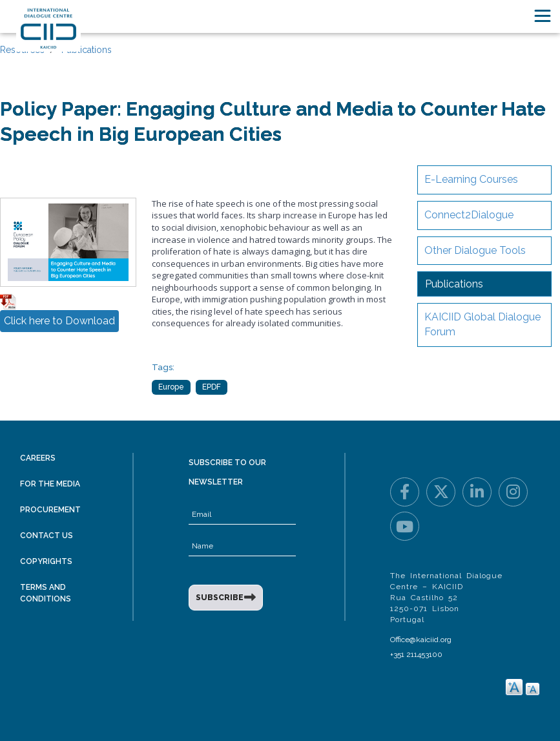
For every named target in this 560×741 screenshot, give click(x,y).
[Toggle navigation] (543, 16)
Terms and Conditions (46, 593)
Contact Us (47, 536)
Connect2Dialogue (469, 215)
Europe (171, 387)
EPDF (212, 387)
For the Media (50, 484)
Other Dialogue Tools (475, 250)
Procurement (50, 510)
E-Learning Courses (471, 179)
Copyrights (46, 561)
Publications (87, 50)
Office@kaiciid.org (421, 640)
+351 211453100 (416, 654)
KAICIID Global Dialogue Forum (482, 324)
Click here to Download (59, 321)
